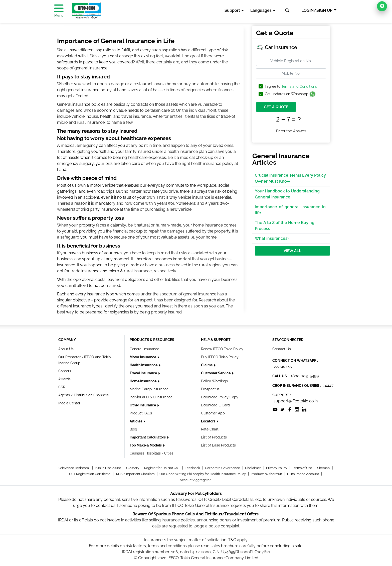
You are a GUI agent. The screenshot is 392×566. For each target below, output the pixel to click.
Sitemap (324, 468)
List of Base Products (218, 445)
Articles (136, 421)
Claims (207, 365)
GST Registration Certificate (90, 474)
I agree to (291, 87)
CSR (62, 387)
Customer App (213, 413)
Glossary (133, 468)
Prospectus (210, 389)
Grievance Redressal (75, 468)
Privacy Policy (277, 468)
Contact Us (282, 349)
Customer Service (216, 373)
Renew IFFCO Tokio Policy (222, 349)
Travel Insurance (144, 373)
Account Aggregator (195, 480)
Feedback (193, 468)
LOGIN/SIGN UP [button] (317, 10)
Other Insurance (143, 405)
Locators (209, 421)
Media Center (69, 403)
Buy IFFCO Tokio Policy (220, 357)
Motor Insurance (143, 357)
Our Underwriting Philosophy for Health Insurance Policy (203, 474)
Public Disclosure (108, 468)
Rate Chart (210, 429)
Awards (64, 379)
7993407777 (283, 367)
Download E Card (215, 405)
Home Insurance (143, 381)
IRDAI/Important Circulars (135, 474)
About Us (66, 349)
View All (292, 251)
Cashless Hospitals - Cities (151, 453)
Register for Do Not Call (162, 468)
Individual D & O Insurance (151, 397)
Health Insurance (144, 365)
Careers (65, 371)
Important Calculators (148, 437)
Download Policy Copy (220, 397)
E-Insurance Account (303, 474)
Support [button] (232, 10)
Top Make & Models (146, 445)
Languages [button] (261, 10)
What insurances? (272, 238)
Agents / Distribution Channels (83, 395)
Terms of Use (303, 468)
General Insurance (144, 349)
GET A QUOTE (276, 107)
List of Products (214, 437)
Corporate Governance (223, 468)
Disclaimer (253, 468)
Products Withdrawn (267, 474)
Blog (133, 429)
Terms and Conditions (299, 86)
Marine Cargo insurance (149, 389)
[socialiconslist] (275, 409)
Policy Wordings (214, 381)
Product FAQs (141, 413)
